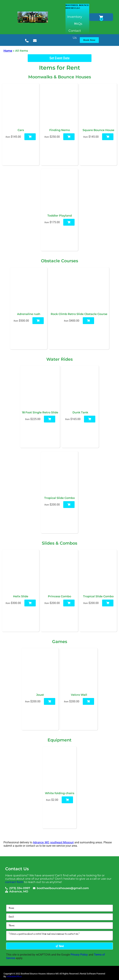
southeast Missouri (62, 842)
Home (8, 51)
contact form (14, 882)
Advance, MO (41, 842)
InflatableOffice (14, 976)
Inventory (75, 18)
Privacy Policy (79, 955)
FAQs (78, 24)
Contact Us (75, 31)
